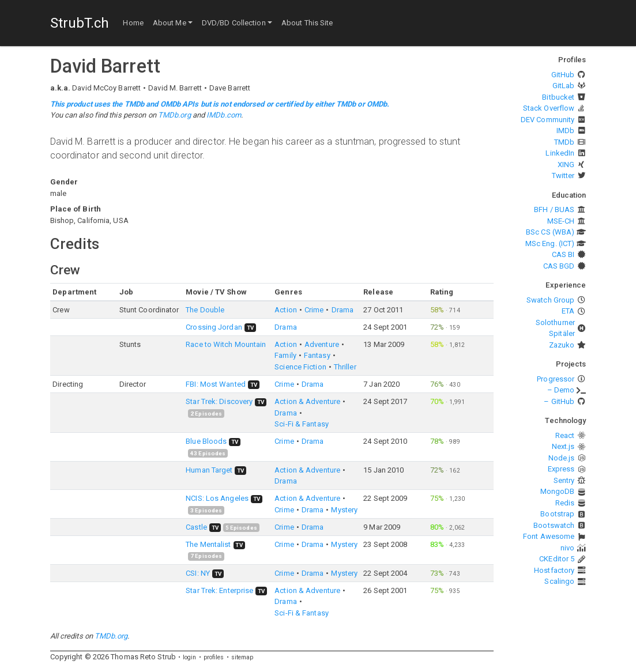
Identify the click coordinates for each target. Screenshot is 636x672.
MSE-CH (561, 221)
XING (566, 165)
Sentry (564, 480)
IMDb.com (224, 115)
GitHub (563, 75)
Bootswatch (554, 525)
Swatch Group (550, 300)
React (565, 435)
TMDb (564, 142)
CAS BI (563, 254)
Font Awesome (549, 536)
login (190, 657)
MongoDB (558, 491)
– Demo (561, 390)
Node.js (562, 458)
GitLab (564, 86)
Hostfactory (554, 570)
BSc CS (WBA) (550, 232)
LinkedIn (560, 153)
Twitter (563, 175)
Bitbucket (558, 97)
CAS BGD (559, 266)
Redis (565, 503)
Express (561, 469)
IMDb (565, 131)
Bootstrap (557, 514)
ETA (568, 311)
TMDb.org (174, 115)
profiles (214, 657)
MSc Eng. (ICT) (550, 243)
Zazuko (562, 345)
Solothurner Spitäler (555, 328)
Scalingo (559, 581)
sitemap (242, 657)
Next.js (563, 446)
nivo (567, 548)
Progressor (556, 379)
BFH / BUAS (554, 209)
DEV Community (547, 120)
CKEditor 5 (557, 559)
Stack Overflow (549, 108)
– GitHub (559, 401)
